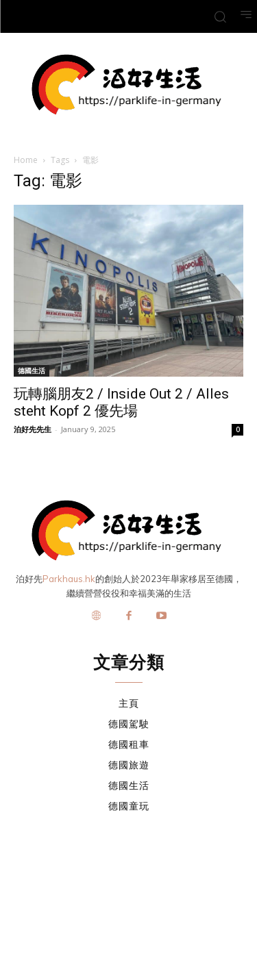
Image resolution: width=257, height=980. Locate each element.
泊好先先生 (33, 429)
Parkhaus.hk (69, 579)
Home (26, 160)
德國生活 (32, 370)
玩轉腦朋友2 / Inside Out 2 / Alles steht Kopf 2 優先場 (121, 402)
